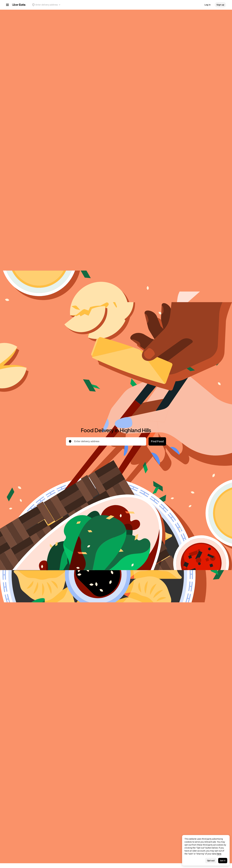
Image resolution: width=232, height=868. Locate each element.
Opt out (211, 861)
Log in (208, 5)
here (219, 854)
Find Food (157, 441)
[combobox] (108, 441)
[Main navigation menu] (7, 5)
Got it (223, 861)
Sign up (220, 5)
